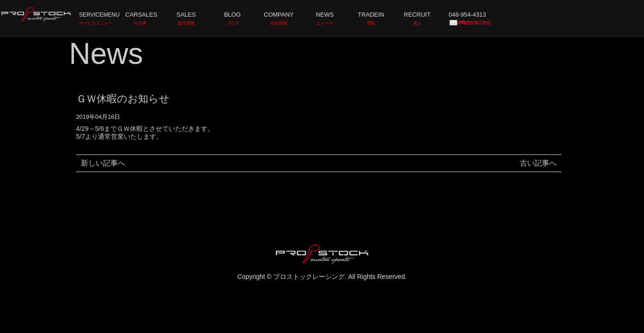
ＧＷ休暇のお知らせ (123, 99)
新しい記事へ (103, 163)
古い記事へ (538, 163)
